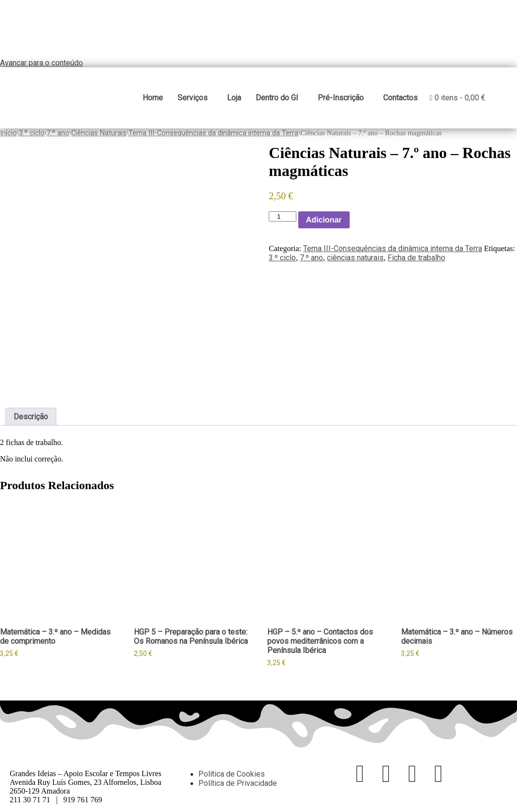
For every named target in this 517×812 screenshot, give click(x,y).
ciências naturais (355, 258)
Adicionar (324, 219)
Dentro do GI (276, 98)
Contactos (400, 98)
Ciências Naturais (99, 132)
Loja (234, 98)
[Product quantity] (282, 216)
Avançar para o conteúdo (41, 63)
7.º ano (58, 132)
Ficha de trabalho (416, 258)
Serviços (192, 98)
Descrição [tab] (31, 417)
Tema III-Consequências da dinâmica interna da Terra (213, 132)
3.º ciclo (32, 132)
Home (152, 98)
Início (8, 132)
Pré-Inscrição (340, 98)
